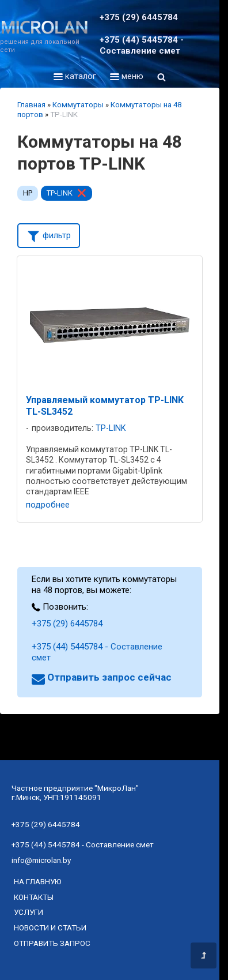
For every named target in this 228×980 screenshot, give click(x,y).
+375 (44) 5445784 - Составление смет (142, 45)
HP (28, 193)
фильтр (49, 235)
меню (127, 76)
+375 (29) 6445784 (139, 17)
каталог (75, 76)
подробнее (48, 505)
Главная (31, 105)
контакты (34, 897)
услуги (29, 912)
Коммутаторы (78, 105)
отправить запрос (52, 943)
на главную (38, 881)
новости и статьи (50, 928)
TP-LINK (60, 193)
